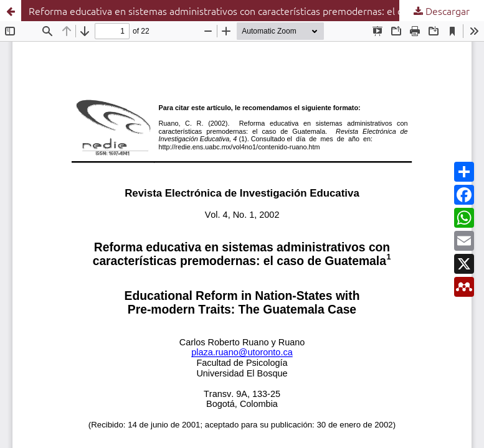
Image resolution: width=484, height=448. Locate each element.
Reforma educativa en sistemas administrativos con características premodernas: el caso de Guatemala (255, 11)
